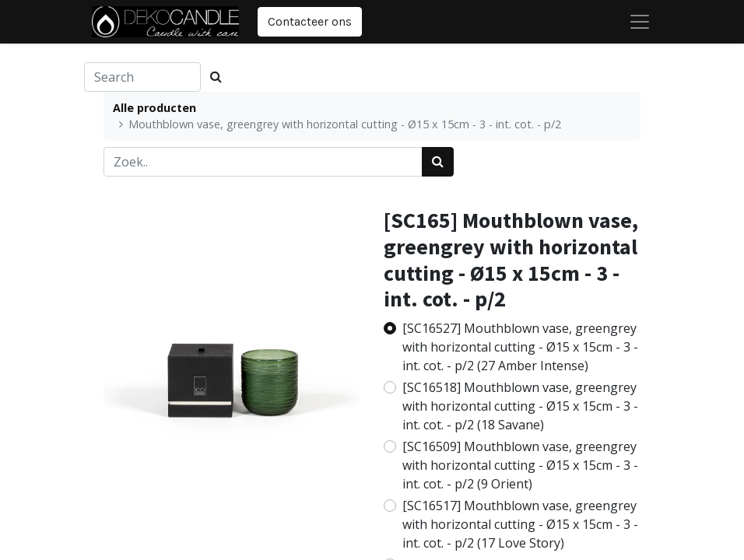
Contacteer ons (310, 21)
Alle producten (154, 108)
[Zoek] (438, 162)
